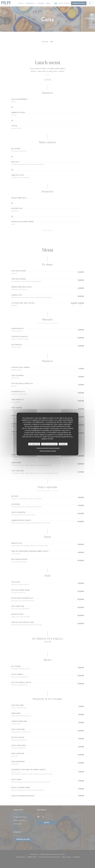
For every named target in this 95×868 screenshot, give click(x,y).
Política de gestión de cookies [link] (48, 451)
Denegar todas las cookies (49, 444)
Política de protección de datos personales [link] (48, 448)
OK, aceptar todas (34, 444)
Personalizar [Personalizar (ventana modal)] (63, 444)
